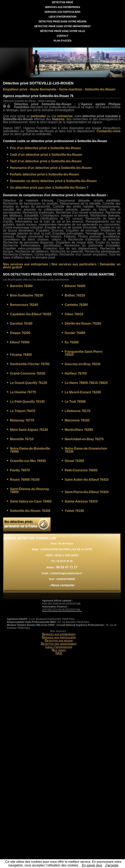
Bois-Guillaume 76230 (26, 295)
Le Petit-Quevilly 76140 (27, 402)
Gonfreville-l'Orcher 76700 (30, 364)
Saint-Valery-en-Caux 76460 (31, 501)
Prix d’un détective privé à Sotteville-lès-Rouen (45, 148)
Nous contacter (63, 585)
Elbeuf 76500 (20, 342)
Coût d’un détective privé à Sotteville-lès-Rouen (46, 155)
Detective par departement (59, 644)
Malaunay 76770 (22, 420)
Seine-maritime (71, 89)
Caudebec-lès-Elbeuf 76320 (31, 314)
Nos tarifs (59, 650)
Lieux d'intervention (59, 647)
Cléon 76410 (74, 314)
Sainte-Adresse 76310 (81, 501)
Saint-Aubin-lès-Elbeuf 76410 (87, 480)
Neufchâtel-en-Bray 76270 (84, 439)
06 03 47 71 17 (66, 567)
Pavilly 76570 (20, 470)
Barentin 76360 (21, 286)
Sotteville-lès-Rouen (100, 89)
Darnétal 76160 (21, 324)
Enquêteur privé (15, 89)
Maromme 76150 (77, 420)
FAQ (59, 653)
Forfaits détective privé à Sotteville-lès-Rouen (44, 174)
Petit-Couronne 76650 (81, 470)
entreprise (65, 116)
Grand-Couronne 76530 (28, 373)
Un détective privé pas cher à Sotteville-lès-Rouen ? (49, 188)
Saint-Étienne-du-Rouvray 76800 (29, 490)
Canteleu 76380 (76, 305)
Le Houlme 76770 (23, 392)
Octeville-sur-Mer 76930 (28, 461)
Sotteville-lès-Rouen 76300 (30, 511)
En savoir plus (92, 865)
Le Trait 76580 (75, 402)
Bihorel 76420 (75, 286)
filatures (58, 119)
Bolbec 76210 (75, 295)
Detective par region (59, 641)
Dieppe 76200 (20, 333)
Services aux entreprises (59, 634)
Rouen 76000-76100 (25, 480)
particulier (38, 116)
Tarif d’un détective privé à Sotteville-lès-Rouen (46, 161)
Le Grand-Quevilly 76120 (29, 383)
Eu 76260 (72, 342)
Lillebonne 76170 (78, 411)
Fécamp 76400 (21, 355)
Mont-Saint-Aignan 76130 (29, 430)
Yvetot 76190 (74, 511)
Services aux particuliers (59, 637)
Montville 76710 (22, 439)
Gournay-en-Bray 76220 (83, 364)
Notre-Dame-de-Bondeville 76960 (30, 450)
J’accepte (112, 865)
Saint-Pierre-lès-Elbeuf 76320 (87, 492)
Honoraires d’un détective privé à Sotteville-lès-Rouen (51, 168)
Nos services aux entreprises (26, 264)
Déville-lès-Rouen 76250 (83, 324)
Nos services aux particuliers (74, 264)
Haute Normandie (43, 89)
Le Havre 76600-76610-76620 (86, 383)
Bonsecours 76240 (24, 305)
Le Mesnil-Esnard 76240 (83, 392)
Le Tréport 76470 (23, 411)
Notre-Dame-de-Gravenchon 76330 (86, 450)
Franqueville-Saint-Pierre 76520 (83, 353)
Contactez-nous (108, 131)
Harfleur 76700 (76, 373)
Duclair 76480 (75, 333)
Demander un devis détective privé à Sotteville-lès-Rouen (53, 181)
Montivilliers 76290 (79, 430)
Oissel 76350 (74, 461)
